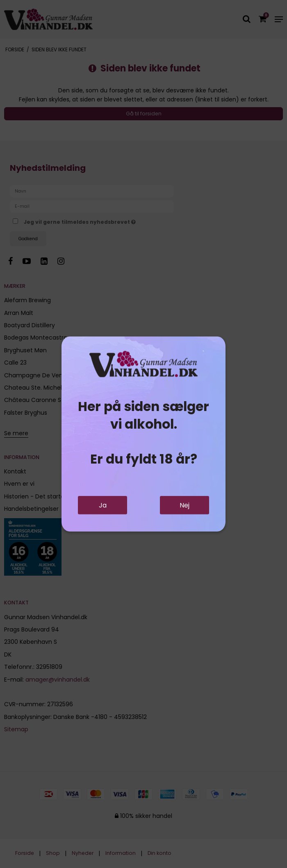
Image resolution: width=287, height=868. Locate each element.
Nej (184, 505)
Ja (103, 505)
